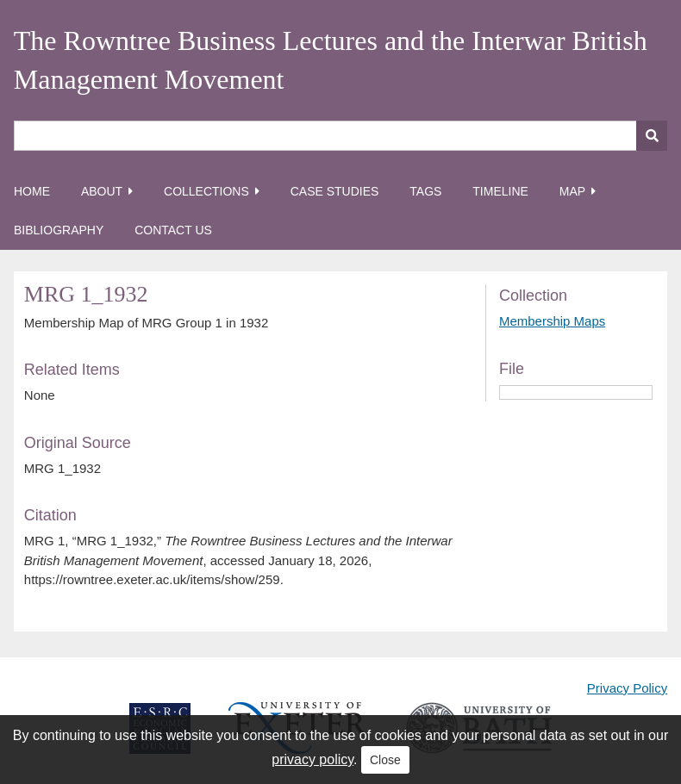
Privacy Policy (627, 688)
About (102, 191)
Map (572, 191)
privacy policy (312, 759)
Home (32, 191)
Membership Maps (552, 321)
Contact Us (173, 230)
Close (385, 760)
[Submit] (652, 136)
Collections (206, 191)
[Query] (340, 136)
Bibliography (59, 230)
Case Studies (335, 191)
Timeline (500, 191)
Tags (425, 191)
